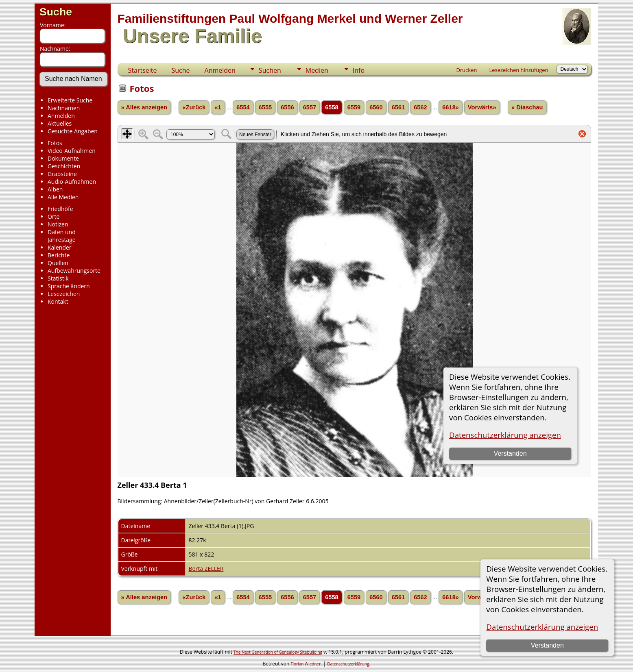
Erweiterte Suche (70, 100)
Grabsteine (62, 174)
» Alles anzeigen (144, 107)
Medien (317, 70)
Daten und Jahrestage (62, 236)
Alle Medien (63, 197)
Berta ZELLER (206, 569)
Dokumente (63, 158)
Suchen (270, 70)
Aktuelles (60, 123)
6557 (310, 107)
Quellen (58, 263)
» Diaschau (527, 107)
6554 (243, 107)
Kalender (59, 247)
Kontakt (58, 301)
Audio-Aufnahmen (72, 182)
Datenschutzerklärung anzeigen (542, 627)
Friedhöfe (60, 209)
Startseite (143, 70)
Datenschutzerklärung (348, 664)
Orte (53, 216)
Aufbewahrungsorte (74, 271)
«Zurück (194, 107)
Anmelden (61, 116)
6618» (451, 107)
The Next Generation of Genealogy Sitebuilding (278, 652)
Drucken (466, 70)
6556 (287, 107)
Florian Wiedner (306, 664)
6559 (354, 107)
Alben (55, 189)
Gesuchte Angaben (73, 131)
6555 (265, 107)
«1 (218, 107)
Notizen (58, 224)
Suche (56, 12)
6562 (420, 107)
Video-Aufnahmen (72, 151)
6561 (398, 107)
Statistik (58, 278)
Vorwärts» (482, 107)
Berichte (59, 255)
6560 (376, 107)
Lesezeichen (64, 294)
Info (359, 70)
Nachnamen (64, 108)
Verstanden (547, 645)
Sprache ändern (69, 286)
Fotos (55, 143)
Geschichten (64, 166)
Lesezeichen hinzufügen (518, 70)
